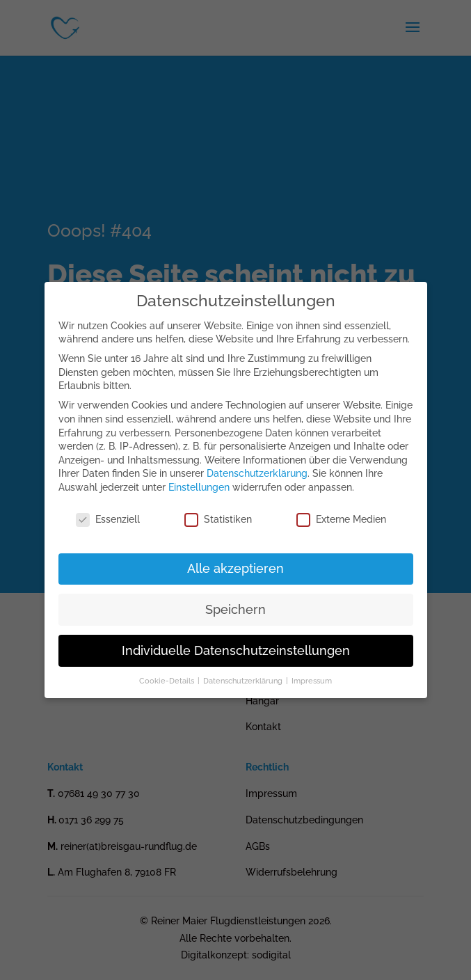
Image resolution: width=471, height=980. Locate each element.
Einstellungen (199, 487)
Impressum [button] (312, 681)
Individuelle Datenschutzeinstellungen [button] (236, 651)
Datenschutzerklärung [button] (244, 681)
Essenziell (108, 520)
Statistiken (218, 520)
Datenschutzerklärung (257, 473)
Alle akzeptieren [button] (235, 569)
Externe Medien (341, 520)
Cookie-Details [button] (168, 681)
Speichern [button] (235, 610)
